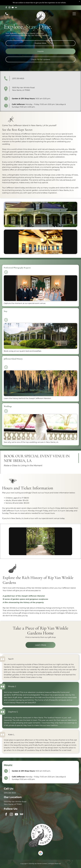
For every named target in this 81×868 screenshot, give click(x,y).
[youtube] (13, 2)
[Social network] (16, 2)
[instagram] (9, 2)
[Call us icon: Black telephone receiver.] (7, 10)
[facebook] (6, 2)
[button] (74, 8)
